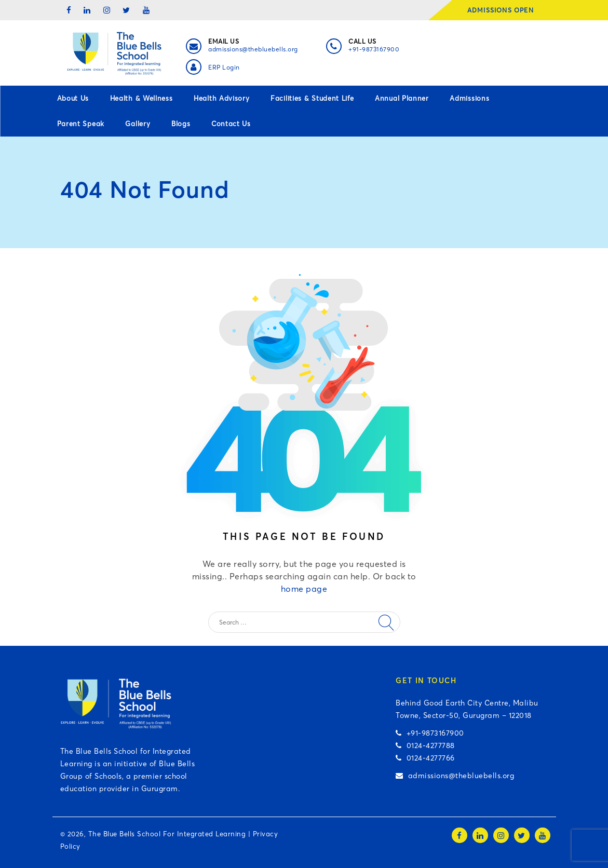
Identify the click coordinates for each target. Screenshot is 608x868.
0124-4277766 (425, 758)
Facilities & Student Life (312, 98)
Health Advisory (222, 98)
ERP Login (224, 67)
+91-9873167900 (374, 49)
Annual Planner (402, 98)
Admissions (469, 98)
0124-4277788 (425, 745)
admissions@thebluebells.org (253, 49)
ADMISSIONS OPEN (504, 10)
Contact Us (231, 124)
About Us (73, 98)
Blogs (181, 124)
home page (304, 589)
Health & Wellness (141, 98)
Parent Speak (81, 124)
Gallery (138, 124)
